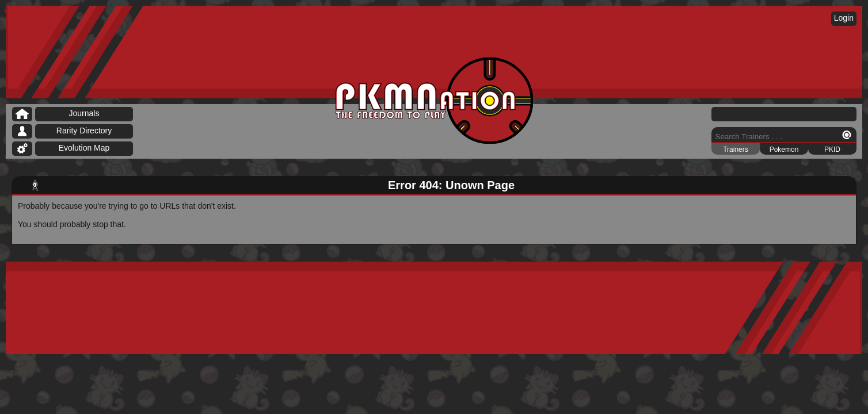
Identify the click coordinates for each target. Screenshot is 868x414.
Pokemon (784, 149)
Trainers (736, 149)
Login (844, 18)
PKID (832, 149)
